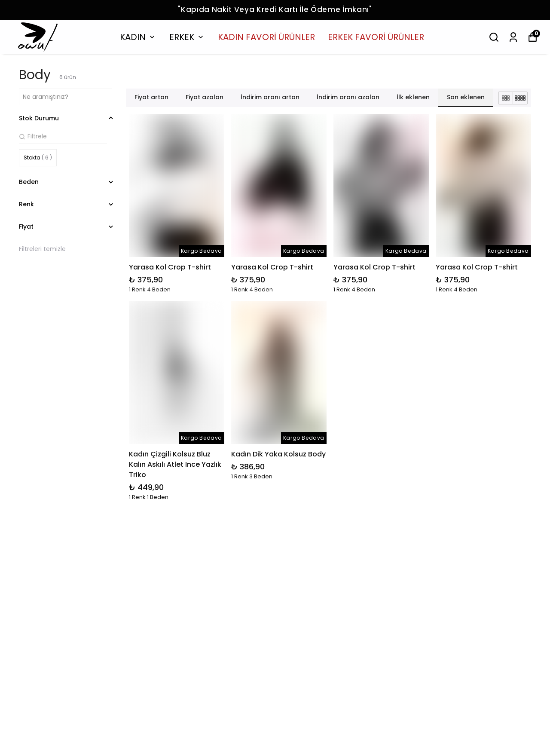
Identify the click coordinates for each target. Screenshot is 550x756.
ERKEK (187, 37)
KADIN (138, 37)
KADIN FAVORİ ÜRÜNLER (266, 37)
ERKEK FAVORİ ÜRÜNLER (376, 37)
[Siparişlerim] (513, 37)
